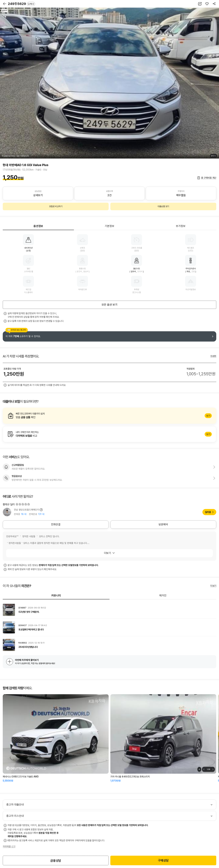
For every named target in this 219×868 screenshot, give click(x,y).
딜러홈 (208, 512)
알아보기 (109, 416)
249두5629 (21, 4)
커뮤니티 (56, 596)
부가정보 (181, 226)
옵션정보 (38, 226)
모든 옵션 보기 (109, 305)
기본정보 (109, 226)
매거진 (163, 596)
